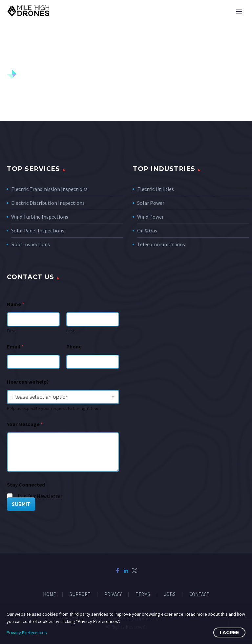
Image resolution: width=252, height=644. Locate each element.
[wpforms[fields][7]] (63, 397)
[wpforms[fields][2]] (63, 452)
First (11, 331)
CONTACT (199, 595)
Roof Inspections (31, 244)
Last (70, 331)
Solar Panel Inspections (38, 230)
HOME (49, 595)
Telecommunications (161, 244)
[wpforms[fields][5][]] (10, 496)
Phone (74, 347)
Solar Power (151, 203)
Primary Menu (239, 12)
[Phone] (93, 362)
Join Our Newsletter (40, 496)
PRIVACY (113, 595)
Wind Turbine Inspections (40, 217)
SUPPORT (80, 595)
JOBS (170, 595)
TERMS (143, 595)
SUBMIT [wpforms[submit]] (21, 504)
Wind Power (150, 217)
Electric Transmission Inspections (49, 189)
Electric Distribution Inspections (48, 203)
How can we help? (28, 382)
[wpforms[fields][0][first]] (33, 319)
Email (15, 347)
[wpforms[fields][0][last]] (93, 319)
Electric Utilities (156, 189)
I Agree (229, 632)
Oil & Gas (147, 230)
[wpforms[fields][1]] (33, 362)
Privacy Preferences (27, 632)
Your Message (25, 424)
